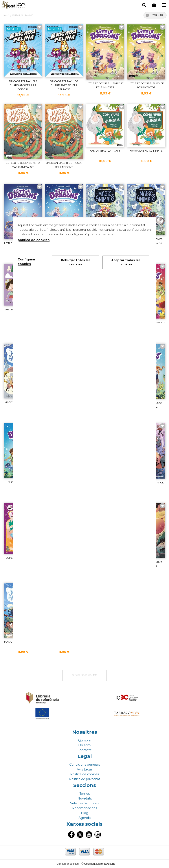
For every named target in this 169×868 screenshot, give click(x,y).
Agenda (85, 818)
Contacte (85, 750)
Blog (85, 813)
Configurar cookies (68, 864)
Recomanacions (85, 808)
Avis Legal (85, 769)
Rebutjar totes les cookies (76, 262)
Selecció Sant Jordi (85, 803)
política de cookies (34, 240)
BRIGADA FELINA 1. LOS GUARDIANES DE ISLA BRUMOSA (64, 85)
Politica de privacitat (85, 779)
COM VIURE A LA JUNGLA (105, 151)
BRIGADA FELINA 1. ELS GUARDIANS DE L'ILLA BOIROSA (23, 85)
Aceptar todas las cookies (126, 262)
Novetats (85, 798)
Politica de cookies (84, 774)
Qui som (85, 740)
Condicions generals (85, 765)
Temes (85, 794)
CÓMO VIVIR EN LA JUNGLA (146, 151)
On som (84, 745)
